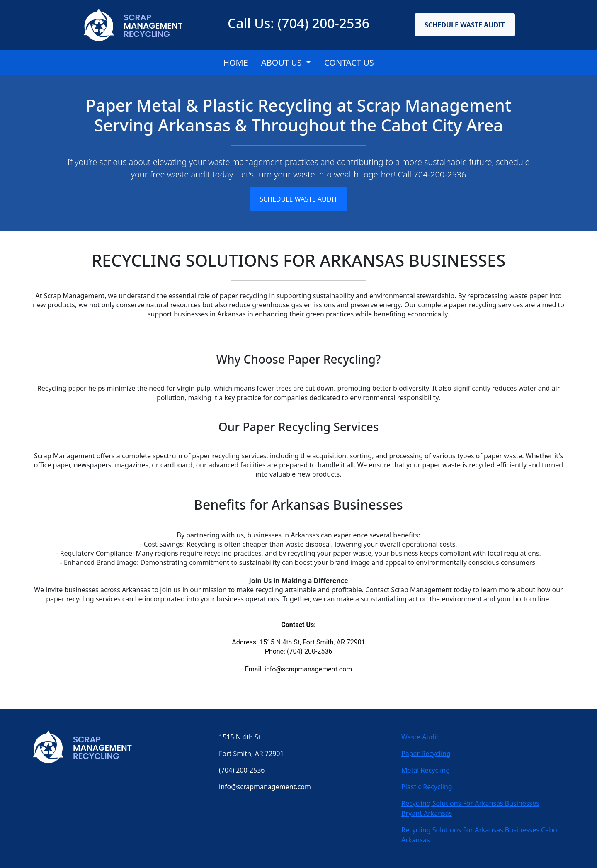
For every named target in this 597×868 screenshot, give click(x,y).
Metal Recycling (426, 770)
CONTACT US (349, 62)
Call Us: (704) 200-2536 (298, 23)
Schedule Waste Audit (465, 25)
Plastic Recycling (427, 787)
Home (235, 62)
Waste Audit (420, 737)
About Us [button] (283, 62)
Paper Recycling (426, 754)
